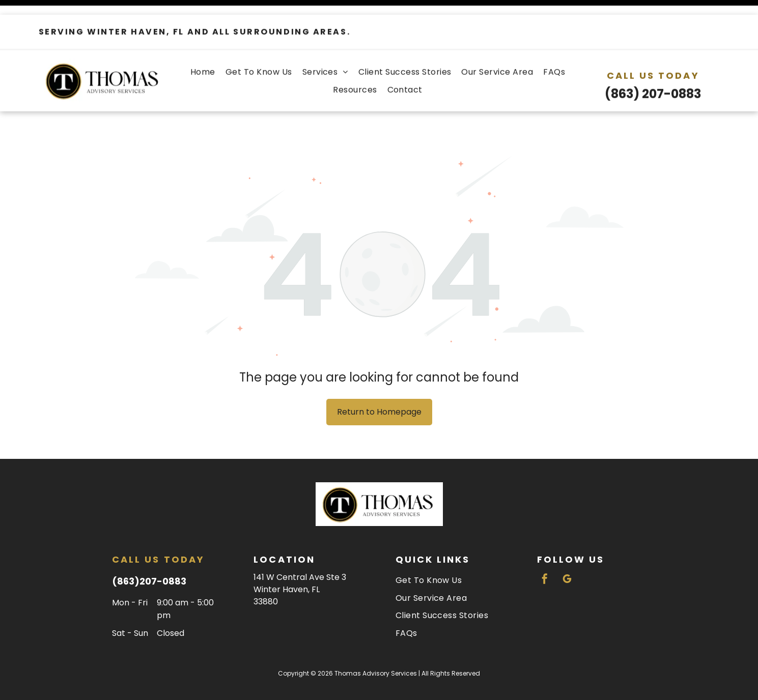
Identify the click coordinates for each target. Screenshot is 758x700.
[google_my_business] (567, 555)
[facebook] (545, 555)
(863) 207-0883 (653, 79)
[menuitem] (203, 57)
